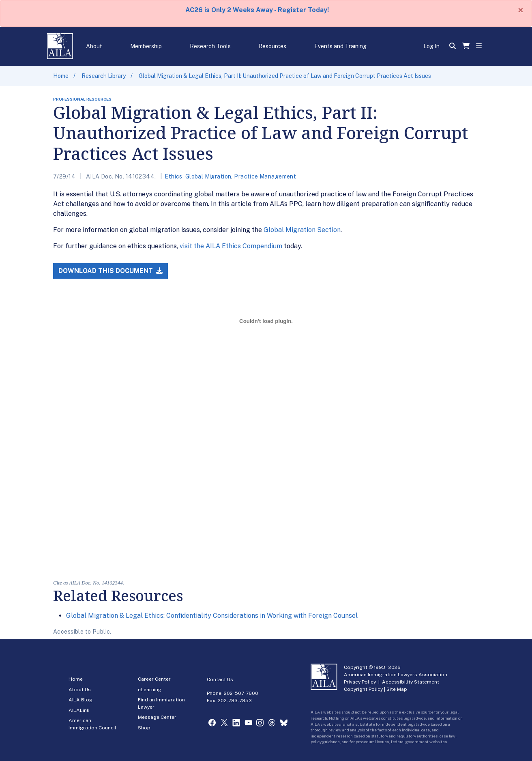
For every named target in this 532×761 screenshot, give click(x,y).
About (94, 46)
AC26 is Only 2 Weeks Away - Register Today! (257, 10)
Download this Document (110, 271)
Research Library (104, 76)
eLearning (150, 690)
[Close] (521, 10)
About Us (80, 690)
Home (61, 76)
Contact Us (220, 679)
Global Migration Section (302, 230)
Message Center (157, 717)
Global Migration (208, 176)
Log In (431, 46)
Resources (272, 46)
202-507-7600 (241, 693)
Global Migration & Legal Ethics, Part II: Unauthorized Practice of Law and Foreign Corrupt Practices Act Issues (285, 76)
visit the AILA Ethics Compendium (231, 246)
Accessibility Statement (411, 682)
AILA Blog (80, 700)
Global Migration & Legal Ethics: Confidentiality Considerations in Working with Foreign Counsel (212, 616)
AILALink (79, 710)
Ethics (174, 176)
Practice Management (265, 176)
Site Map (397, 689)
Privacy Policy (360, 682)
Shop (144, 728)
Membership (146, 46)
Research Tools (210, 46)
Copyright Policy (363, 689)
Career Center (154, 679)
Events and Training (340, 46)
